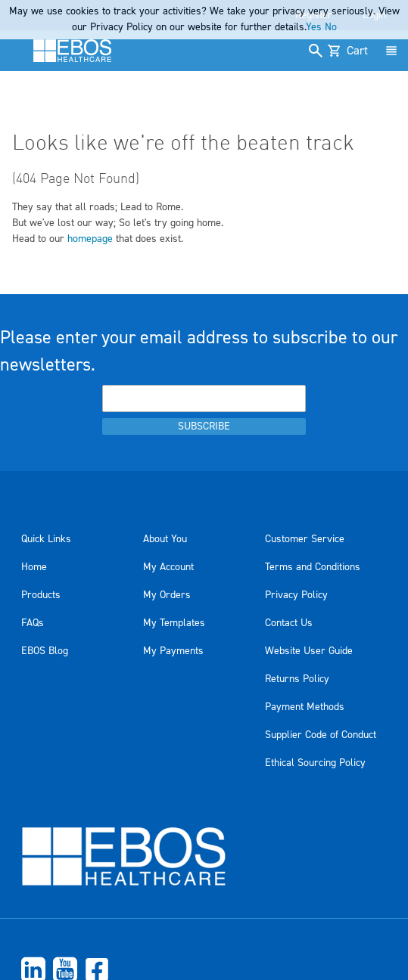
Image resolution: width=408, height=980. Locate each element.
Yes (314, 27)
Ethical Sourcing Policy (315, 763)
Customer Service (305, 539)
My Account (168, 567)
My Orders (167, 595)
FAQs (33, 623)
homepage (90, 239)
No (331, 27)
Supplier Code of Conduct (321, 735)
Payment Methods (305, 707)
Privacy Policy (296, 595)
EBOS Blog (45, 651)
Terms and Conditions (313, 567)
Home (34, 567)
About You (165, 539)
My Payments (173, 651)
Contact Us (289, 623)
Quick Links (46, 539)
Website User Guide (309, 651)
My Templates (174, 623)
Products (41, 595)
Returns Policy (297, 679)
